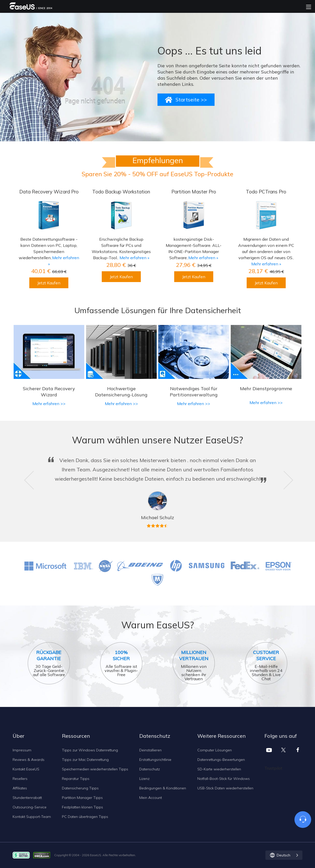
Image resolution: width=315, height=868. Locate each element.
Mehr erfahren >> (49, 404)
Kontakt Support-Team (32, 817)
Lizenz (144, 779)
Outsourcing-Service (30, 807)
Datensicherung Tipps (80, 788)
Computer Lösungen (215, 750)
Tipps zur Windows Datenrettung (90, 750)
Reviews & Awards (29, 760)
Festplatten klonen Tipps (82, 807)
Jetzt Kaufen (49, 283)
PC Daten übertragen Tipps (85, 817)
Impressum (22, 750)
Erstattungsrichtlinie (155, 760)
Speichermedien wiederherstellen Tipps (95, 769)
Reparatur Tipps (76, 779)
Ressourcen (76, 736)
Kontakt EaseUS (26, 769)
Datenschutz (150, 769)
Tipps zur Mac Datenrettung (85, 760)
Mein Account (151, 798)
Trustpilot (273, 768)
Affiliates (20, 788)
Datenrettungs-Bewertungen (221, 760)
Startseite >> (191, 100)
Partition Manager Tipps (82, 798)
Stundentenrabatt (27, 798)
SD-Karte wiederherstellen (219, 769)
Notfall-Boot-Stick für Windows (224, 779)
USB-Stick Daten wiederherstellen (225, 788)
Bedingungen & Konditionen (163, 788)
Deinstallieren (150, 750)
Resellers (20, 779)
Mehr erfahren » (134, 258)
